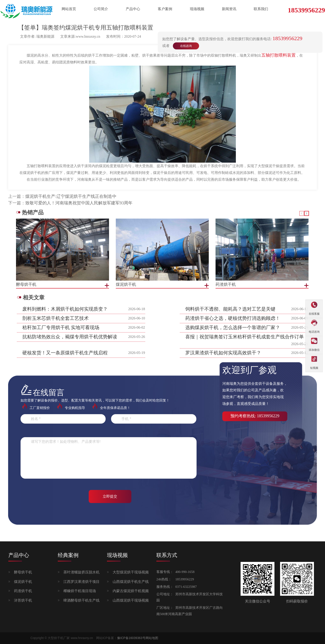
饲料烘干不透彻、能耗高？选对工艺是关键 (230, 309)
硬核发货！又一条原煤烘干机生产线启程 (65, 353)
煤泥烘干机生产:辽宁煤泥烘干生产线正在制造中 (71, 196)
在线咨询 (186, 46)
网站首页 (69, 9)
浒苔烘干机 (23, 600)
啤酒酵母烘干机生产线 (81, 600)
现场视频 (197, 9)
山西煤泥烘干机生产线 (131, 582)
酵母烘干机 (23, 572)
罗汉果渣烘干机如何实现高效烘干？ (223, 353)
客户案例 (165, 9)
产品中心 (133, 9)
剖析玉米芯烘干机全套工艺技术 (56, 318)
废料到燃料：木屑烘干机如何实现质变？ (65, 309)
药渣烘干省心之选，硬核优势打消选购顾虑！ (233, 318)
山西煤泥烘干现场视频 (131, 600)
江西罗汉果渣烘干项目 (81, 582)
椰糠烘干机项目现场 (80, 591)
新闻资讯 (229, 9)
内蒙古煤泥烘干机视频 (131, 591)
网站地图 (152, 638)
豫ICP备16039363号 (131, 638)
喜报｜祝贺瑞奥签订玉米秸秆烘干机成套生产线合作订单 (245, 337)
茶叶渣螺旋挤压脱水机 (81, 572)
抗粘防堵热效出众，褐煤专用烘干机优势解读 (70, 337)
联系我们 (261, 9)
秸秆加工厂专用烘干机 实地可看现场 (61, 328)
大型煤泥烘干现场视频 (131, 572)
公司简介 (101, 9)
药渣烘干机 (23, 591)
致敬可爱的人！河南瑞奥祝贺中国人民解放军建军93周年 (79, 203)
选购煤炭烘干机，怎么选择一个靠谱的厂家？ (233, 328)
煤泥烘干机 (23, 582)
